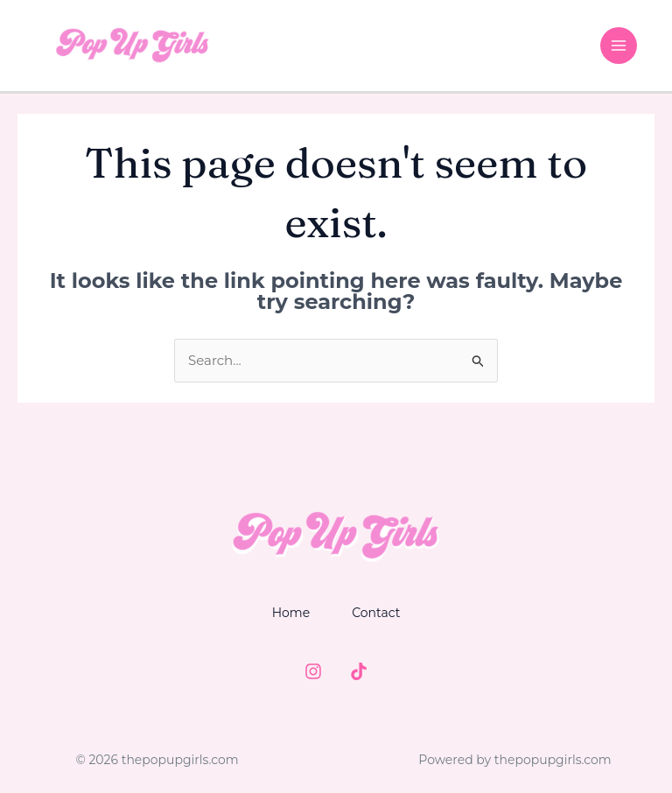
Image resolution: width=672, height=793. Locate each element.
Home (291, 613)
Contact (376, 613)
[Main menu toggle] (619, 46)
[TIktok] (359, 671)
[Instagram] (313, 671)
